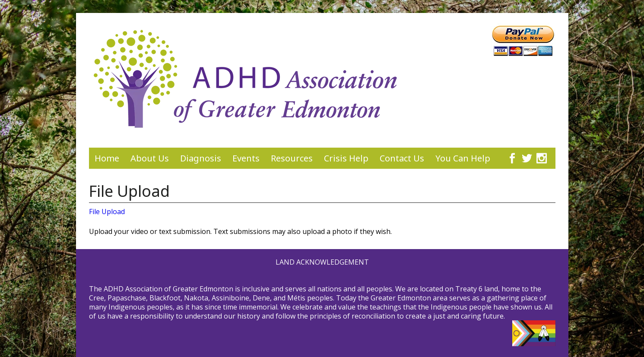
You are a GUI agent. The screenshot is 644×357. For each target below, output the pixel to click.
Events (246, 158)
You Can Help (463, 158)
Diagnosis (201, 158)
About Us (150, 158)
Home (107, 158)
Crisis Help (346, 158)
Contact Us (402, 158)
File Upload (107, 212)
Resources (292, 158)
